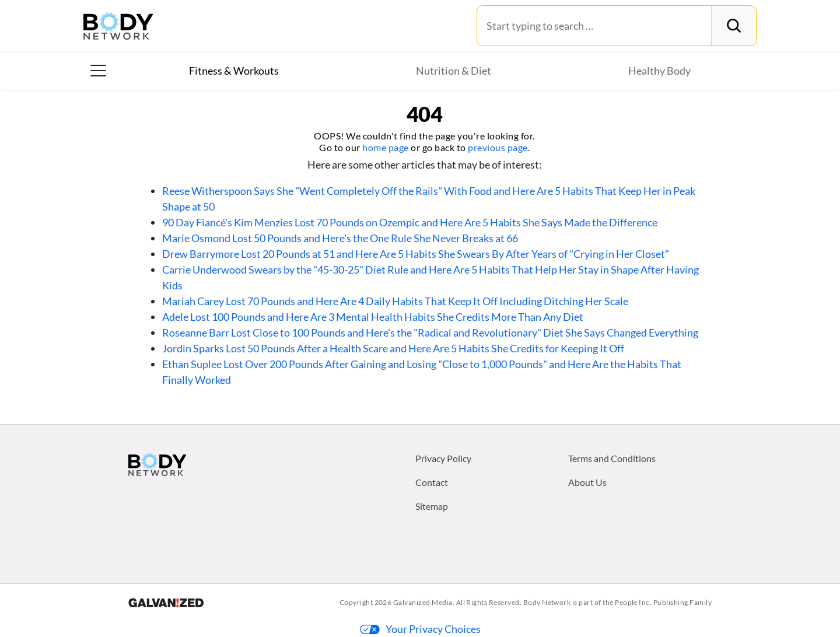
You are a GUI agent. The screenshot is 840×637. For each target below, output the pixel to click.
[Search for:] (594, 26)
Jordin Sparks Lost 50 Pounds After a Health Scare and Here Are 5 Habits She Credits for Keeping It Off (393, 348)
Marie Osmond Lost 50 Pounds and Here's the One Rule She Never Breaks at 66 (340, 238)
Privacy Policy (443, 458)
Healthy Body (659, 71)
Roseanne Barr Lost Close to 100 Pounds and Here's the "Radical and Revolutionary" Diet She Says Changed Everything (430, 332)
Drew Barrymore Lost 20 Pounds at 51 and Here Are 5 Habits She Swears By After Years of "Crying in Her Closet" (416, 254)
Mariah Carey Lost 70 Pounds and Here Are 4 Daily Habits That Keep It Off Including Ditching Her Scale (395, 301)
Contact (432, 482)
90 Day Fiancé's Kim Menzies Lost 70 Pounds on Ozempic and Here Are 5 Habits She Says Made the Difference (410, 222)
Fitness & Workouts (234, 71)
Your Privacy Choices (420, 629)
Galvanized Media (423, 602)
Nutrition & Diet (454, 71)
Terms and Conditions (612, 458)
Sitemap (432, 506)
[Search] (734, 26)
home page (386, 147)
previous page (498, 147)
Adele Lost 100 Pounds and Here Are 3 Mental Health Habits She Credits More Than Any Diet (373, 317)
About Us (587, 482)
